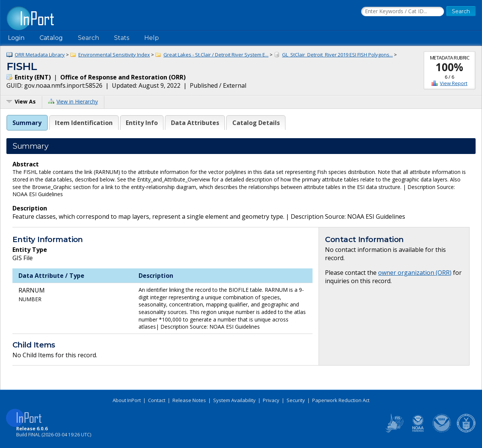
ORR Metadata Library (40, 55)
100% (449, 67)
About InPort (127, 400)
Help (152, 38)
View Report (454, 83)
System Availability (234, 400)
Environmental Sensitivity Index (114, 55)
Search (88, 38)
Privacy (271, 400)
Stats (122, 38)
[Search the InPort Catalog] (403, 12)
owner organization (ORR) (415, 273)
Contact (157, 400)
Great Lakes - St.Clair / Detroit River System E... (216, 55)
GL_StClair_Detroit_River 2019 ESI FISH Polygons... (337, 55)
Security (296, 400)
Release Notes (189, 400)
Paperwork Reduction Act (341, 400)
